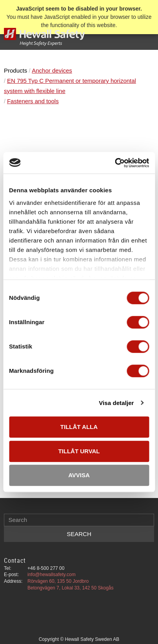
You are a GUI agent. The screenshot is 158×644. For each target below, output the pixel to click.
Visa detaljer (116, 403)
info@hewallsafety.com (52, 575)
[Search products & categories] (79, 520)
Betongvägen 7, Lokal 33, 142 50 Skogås (71, 588)
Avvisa (79, 475)
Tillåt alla (79, 427)
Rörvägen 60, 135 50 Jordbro (58, 581)
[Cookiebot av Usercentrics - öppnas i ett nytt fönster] (115, 163)
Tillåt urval (79, 451)
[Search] (79, 534)
